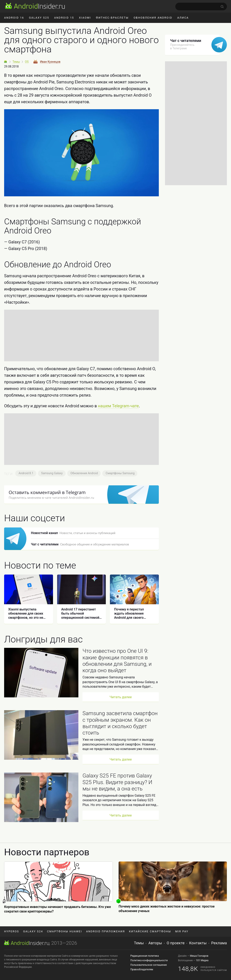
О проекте (176, 943)
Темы (139, 943)
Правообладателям (142, 969)
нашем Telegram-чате (118, 406)
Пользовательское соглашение (149, 965)
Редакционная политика (145, 956)
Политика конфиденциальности (149, 960)
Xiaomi (85, 18)
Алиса (183, 18)
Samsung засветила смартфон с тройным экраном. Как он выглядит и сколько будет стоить (120, 723)
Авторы (155, 943)
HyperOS (12, 931)
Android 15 (64, 18)
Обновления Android (153, 18)
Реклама (219, 943)
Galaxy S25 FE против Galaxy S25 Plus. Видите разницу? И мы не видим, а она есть (117, 782)
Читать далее (121, 697)
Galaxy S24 (33, 931)
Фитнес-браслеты (112, 18)
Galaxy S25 (39, 18)
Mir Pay (182, 931)
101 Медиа (202, 960)
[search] (201, 7)
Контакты (198, 943)
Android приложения (106, 931)
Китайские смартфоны (150, 931)
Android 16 (14, 18)
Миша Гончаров (199, 956)
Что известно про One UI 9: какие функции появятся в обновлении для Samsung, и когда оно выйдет (117, 661)
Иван (50, 62)
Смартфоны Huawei (64, 931)
